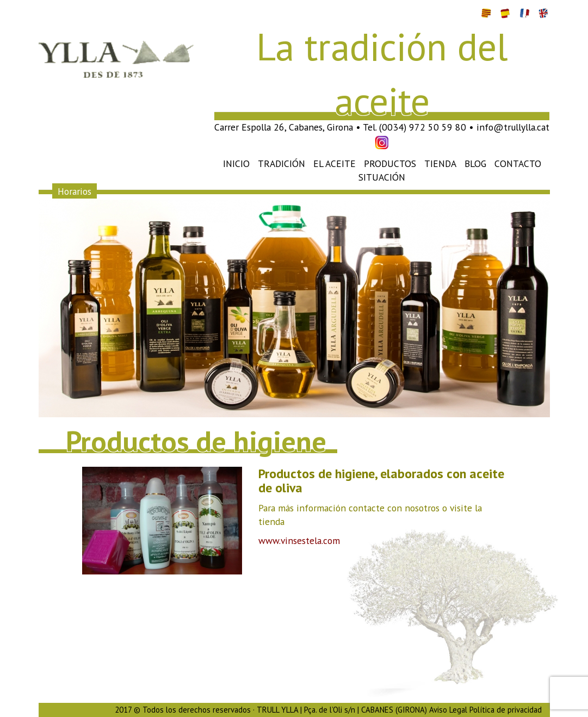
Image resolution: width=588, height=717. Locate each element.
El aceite (335, 163)
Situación (382, 177)
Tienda (440, 163)
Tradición (281, 163)
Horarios (75, 191)
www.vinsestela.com (299, 540)
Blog (475, 163)
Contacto (518, 163)
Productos (390, 163)
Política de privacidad (506, 710)
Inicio (236, 163)
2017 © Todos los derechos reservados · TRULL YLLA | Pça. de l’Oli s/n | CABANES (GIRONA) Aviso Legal (291, 710)
